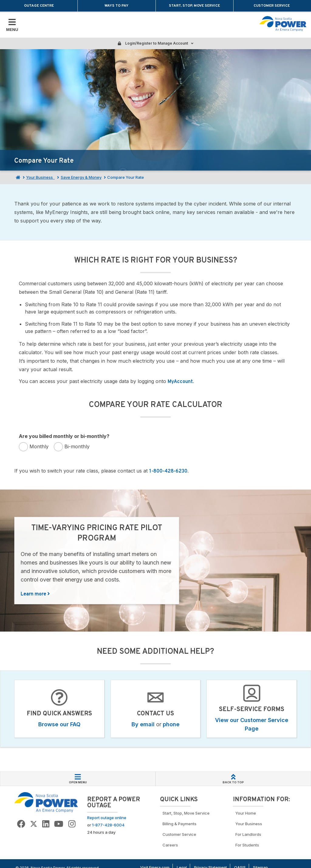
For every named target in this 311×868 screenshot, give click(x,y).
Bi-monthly (77, 446)
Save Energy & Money (81, 177)
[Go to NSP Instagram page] (72, 824)
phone (171, 724)
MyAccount (180, 382)
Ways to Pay (116, 6)
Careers (170, 845)
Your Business (40, 177)
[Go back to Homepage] (46, 802)
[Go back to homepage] (283, 24)
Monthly (39, 446)
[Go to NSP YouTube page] (59, 824)
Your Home (246, 813)
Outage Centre (39, 6)
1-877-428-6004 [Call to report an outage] (108, 825)
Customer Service (272, 6)
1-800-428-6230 (168, 471)
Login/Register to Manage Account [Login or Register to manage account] (155, 43)
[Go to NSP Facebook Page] (21, 824)
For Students (247, 845)
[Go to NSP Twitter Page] (34, 824)
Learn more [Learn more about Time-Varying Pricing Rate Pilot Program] (35, 594)
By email (143, 724)
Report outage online (107, 818)
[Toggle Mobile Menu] (12, 25)
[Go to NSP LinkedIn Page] (46, 824)
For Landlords (248, 834)
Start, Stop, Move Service (194, 6)
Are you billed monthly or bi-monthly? (64, 436)
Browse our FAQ (59, 724)
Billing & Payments (179, 824)
